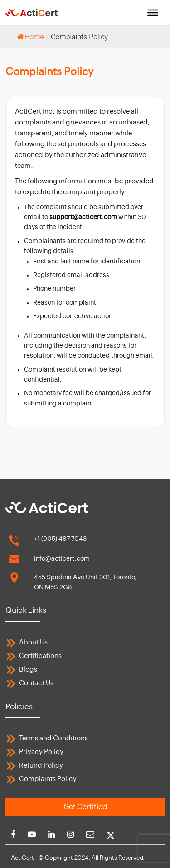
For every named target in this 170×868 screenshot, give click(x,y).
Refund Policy (41, 765)
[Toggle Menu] (153, 13)
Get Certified (85, 807)
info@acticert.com (62, 559)
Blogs (28, 670)
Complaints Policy (48, 779)
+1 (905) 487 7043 (60, 539)
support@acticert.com (84, 217)
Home (31, 37)
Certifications (40, 656)
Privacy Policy (41, 752)
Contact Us (36, 683)
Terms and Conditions (53, 738)
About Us (33, 642)
